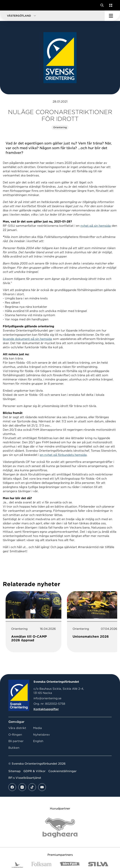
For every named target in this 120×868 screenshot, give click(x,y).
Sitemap (14, 771)
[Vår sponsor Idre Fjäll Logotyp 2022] (70, 865)
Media (37, 728)
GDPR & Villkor (34, 771)
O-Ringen (15, 735)
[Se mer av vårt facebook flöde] (12, 787)
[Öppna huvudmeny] (112, 16)
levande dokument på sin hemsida (27, 339)
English (38, 741)
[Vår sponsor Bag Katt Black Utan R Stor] (60, 828)
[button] (52, 16)
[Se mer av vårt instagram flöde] (22, 787)
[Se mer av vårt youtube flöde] (42, 787)
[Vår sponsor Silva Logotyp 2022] (98, 865)
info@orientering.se (47, 698)
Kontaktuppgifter (46, 709)
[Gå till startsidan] (9, 5)
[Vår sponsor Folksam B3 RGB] (41, 865)
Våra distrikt (17, 728)
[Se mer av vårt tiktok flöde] (32, 787)
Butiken (14, 748)
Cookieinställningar (62, 771)
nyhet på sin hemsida (96, 226)
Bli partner (16, 741)
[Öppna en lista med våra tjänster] (110, 5)
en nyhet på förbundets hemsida (63, 455)
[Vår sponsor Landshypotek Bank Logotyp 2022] (17, 865)
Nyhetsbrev (42, 735)
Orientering (60, 127)
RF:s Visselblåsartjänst (25, 778)
